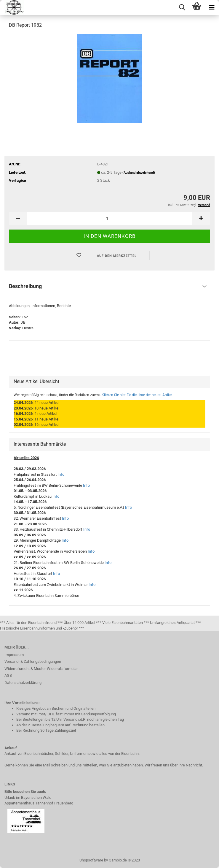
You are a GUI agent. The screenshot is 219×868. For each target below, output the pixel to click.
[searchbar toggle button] (182, 7)
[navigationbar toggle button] (212, 7)
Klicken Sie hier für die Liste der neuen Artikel (137, 395)
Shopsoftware (91, 860)
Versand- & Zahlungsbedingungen (33, 661)
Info (61, 474)
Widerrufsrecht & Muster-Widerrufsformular (41, 669)
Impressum (14, 655)
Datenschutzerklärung (23, 683)
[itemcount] (109, 218)
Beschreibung (25, 286)
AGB (8, 675)
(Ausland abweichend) (139, 173)
